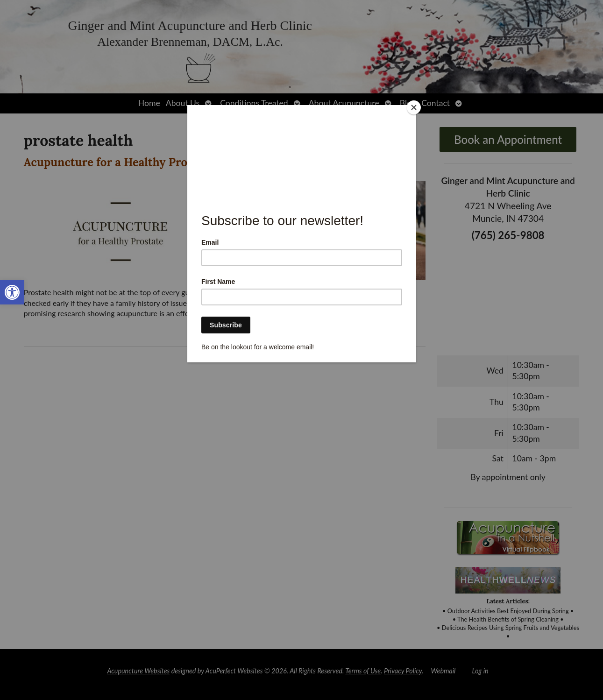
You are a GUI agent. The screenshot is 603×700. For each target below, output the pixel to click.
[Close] (414, 107)
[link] (12, 292)
